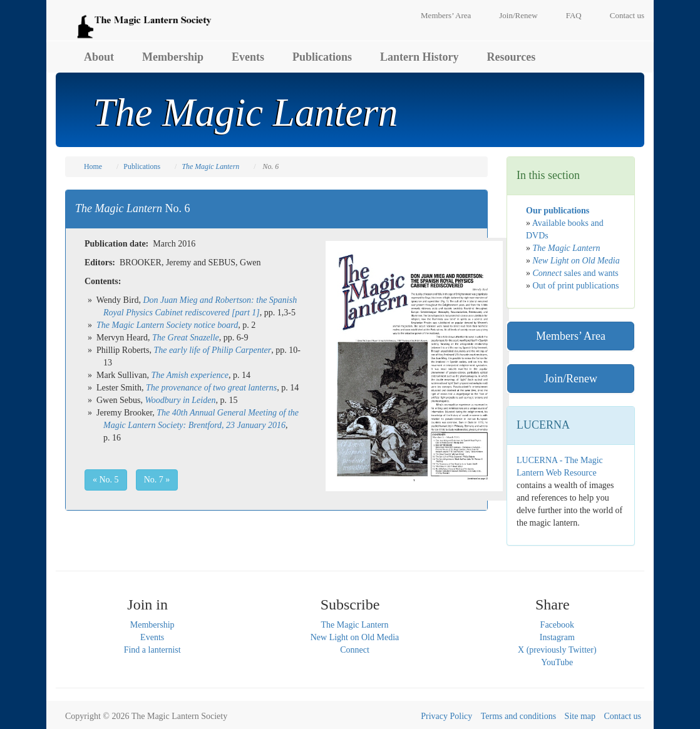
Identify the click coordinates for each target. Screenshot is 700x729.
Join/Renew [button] (571, 379)
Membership (173, 57)
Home (93, 166)
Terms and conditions (518, 716)
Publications (322, 57)
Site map (580, 716)
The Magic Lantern (354, 625)
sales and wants (576, 273)
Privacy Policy (446, 716)
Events (248, 57)
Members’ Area (446, 15)
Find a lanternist (152, 650)
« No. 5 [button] (106, 480)
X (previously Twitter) (557, 650)
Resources (512, 57)
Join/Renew (518, 15)
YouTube (557, 662)
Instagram (557, 637)
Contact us (627, 15)
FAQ (574, 15)
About (99, 57)
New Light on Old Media (355, 637)
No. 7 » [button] (157, 480)
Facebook (557, 625)
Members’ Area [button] (571, 336)
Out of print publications (576, 286)
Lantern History (419, 57)
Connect (355, 650)
